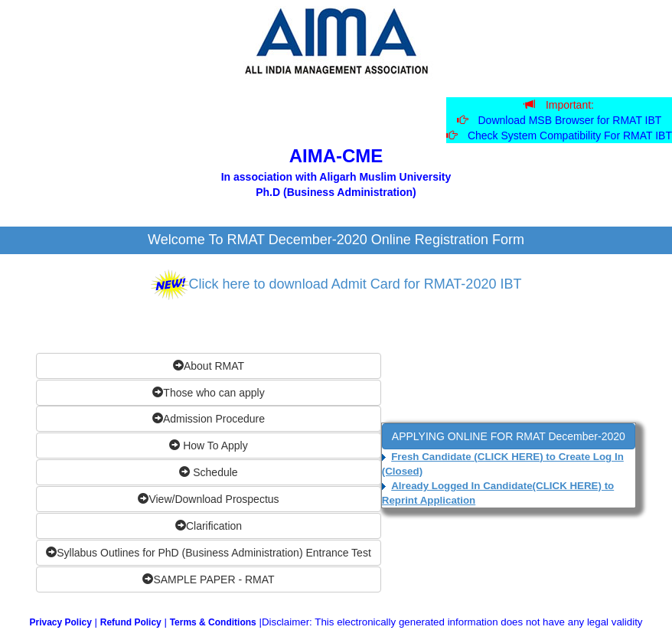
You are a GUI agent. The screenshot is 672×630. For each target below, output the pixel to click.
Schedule (208, 472)
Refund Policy (131, 622)
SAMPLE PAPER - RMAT (208, 579)
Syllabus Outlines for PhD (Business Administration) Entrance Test (209, 553)
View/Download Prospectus (208, 499)
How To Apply (208, 446)
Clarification (209, 526)
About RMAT (209, 366)
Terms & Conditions (213, 622)
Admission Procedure (209, 419)
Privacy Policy (60, 622)
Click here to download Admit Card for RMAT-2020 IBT (356, 284)
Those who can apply (208, 393)
